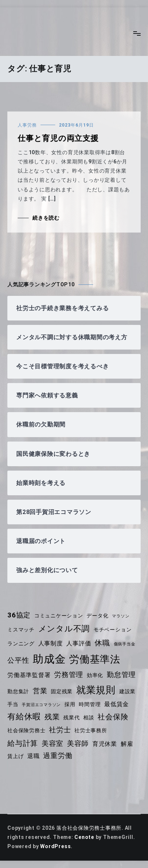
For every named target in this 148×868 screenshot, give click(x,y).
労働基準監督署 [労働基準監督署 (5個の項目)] (29, 675)
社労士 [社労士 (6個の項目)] (60, 730)
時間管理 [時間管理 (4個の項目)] (90, 704)
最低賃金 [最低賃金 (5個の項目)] (117, 704)
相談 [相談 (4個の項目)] (89, 718)
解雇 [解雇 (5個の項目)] (127, 744)
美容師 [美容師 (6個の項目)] (78, 744)
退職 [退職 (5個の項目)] (34, 756)
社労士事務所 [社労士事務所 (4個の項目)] (91, 730)
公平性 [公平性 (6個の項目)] (18, 660)
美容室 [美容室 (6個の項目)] (52, 744)
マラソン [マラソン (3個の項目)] (121, 616)
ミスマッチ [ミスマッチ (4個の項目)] (21, 630)
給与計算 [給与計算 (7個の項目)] (23, 743)
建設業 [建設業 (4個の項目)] (127, 691)
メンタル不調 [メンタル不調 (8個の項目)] (64, 629)
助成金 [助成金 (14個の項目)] (49, 659)
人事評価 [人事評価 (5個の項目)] (79, 643)
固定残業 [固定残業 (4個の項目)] (62, 691)
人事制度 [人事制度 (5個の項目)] (51, 643)
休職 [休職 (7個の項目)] (102, 643)
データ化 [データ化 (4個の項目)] (97, 616)
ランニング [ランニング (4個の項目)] (21, 644)
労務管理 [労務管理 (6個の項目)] (69, 675)
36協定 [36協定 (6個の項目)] (19, 615)
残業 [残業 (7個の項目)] (52, 717)
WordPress (55, 846)
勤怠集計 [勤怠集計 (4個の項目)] (18, 691)
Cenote (84, 837)
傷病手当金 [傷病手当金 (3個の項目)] (125, 644)
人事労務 (27, 125)
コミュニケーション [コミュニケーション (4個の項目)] (59, 616)
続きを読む (46, 218)
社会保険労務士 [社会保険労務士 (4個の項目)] (26, 730)
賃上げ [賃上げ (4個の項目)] (15, 756)
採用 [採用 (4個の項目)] (70, 704)
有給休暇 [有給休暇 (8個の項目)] (24, 717)
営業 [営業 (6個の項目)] (40, 691)
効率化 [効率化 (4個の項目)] (95, 675)
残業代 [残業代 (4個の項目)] (71, 718)
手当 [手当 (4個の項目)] (13, 704)
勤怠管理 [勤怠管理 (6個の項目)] (121, 675)
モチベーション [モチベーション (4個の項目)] (112, 630)
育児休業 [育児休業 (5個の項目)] (105, 744)
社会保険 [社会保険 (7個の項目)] (113, 717)
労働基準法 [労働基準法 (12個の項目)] (95, 659)
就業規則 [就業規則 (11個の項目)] (96, 690)
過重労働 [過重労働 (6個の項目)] (58, 756)
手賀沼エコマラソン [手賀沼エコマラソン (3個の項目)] (41, 705)
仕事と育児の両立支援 (58, 138)
